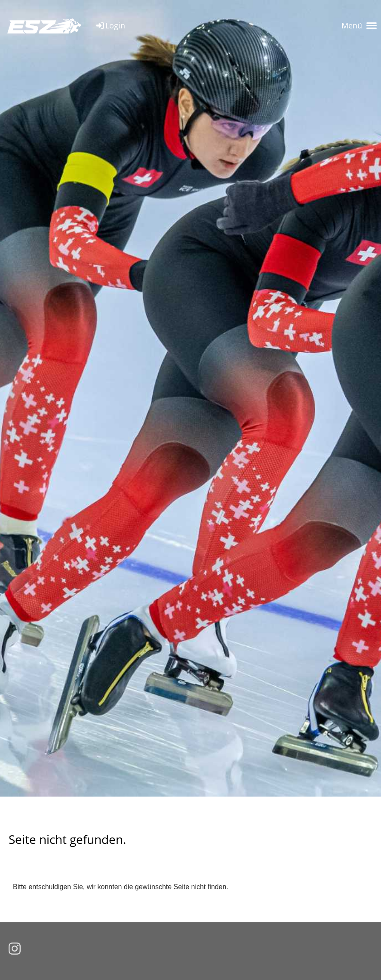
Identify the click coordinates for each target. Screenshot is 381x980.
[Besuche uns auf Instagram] (15, 949)
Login (110, 25)
